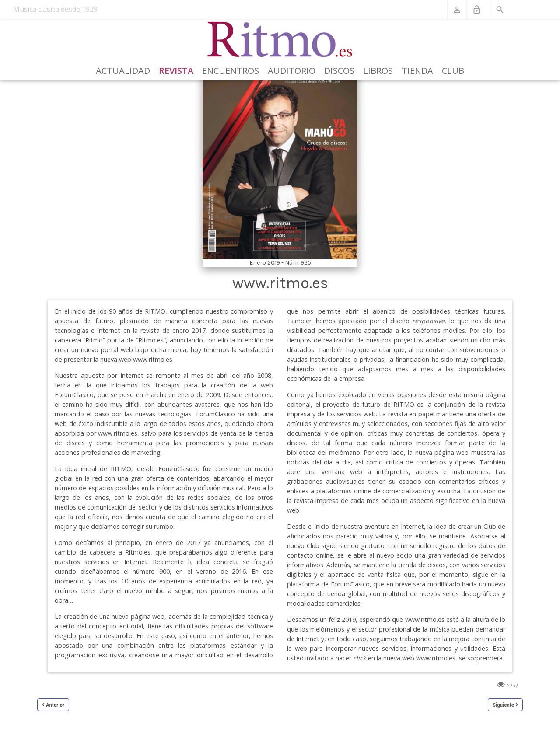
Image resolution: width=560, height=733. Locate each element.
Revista (176, 71)
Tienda (417, 71)
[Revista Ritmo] (280, 40)
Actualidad (123, 71)
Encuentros (231, 71)
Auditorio (292, 71)
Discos (339, 71)
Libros (378, 71)
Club (453, 71)
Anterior (55, 705)
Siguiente (503, 705)
